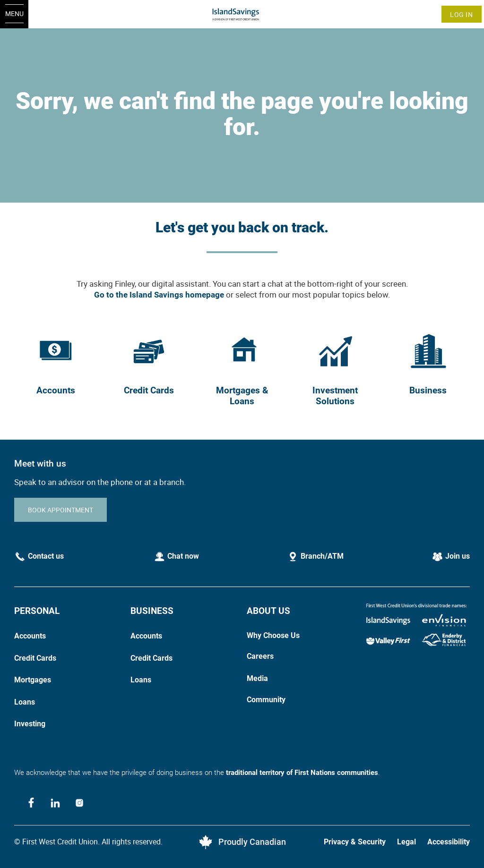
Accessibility (449, 842)
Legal (406, 842)
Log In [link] (462, 14)
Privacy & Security (355, 842)
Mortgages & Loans (242, 396)
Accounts (56, 390)
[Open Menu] (14, 14)
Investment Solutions (335, 396)
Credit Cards (149, 390)
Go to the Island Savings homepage (159, 295)
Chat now (183, 556)
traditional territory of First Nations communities (302, 773)
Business (428, 390)
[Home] (242, 14)
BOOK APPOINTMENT (60, 510)
